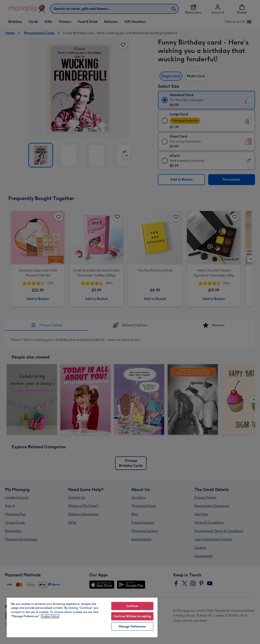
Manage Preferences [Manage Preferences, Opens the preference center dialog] (132, 627)
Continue (132, 606)
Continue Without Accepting (132, 616)
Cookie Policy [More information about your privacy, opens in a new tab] (50, 616)
